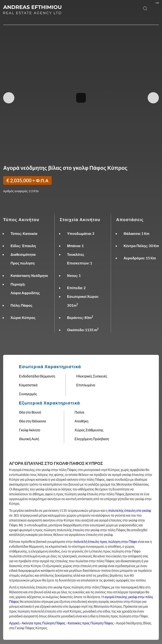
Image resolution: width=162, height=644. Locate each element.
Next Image (153, 98)
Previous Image (9, 98)
